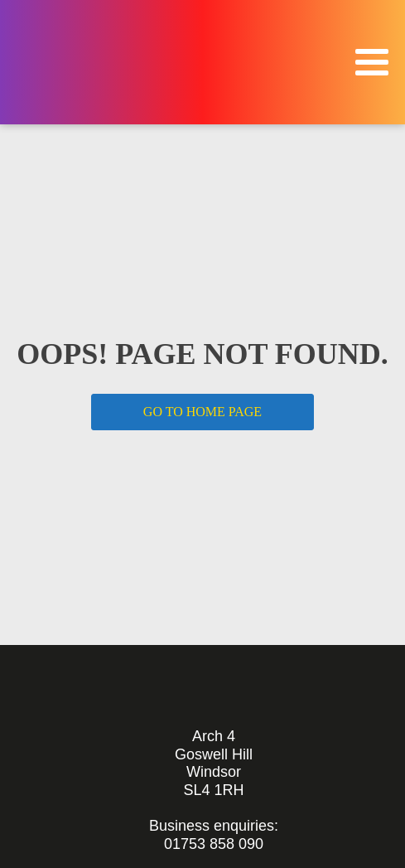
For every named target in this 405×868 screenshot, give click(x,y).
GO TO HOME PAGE (202, 412)
